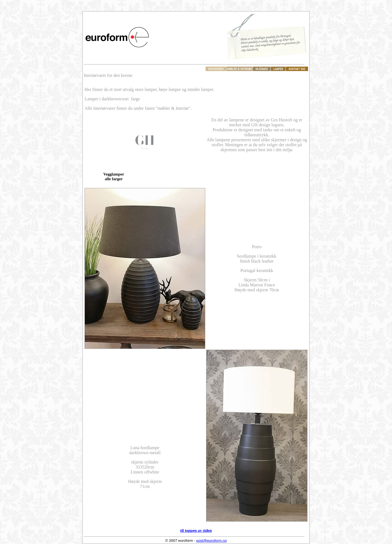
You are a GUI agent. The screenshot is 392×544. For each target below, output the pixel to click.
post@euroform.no (211, 541)
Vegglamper (114, 174)
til (182, 530)
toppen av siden (198, 530)
